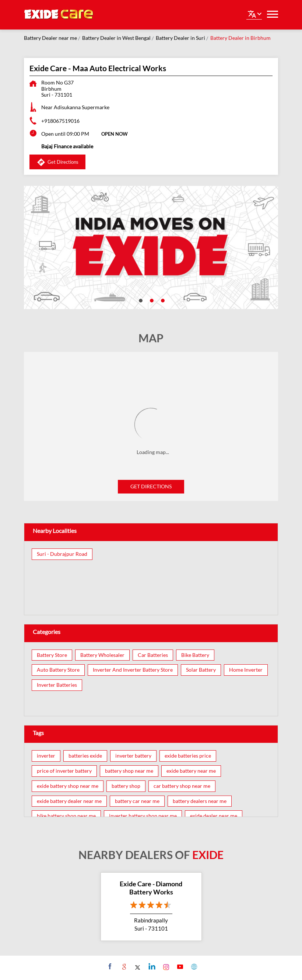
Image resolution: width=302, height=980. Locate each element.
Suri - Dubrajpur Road (62, 554)
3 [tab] (162, 300)
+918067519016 (60, 121)
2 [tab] (151, 300)
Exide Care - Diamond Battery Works (151, 888)
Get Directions (151, 486)
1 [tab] (140, 300)
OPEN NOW (115, 134)
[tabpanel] (151, 247)
